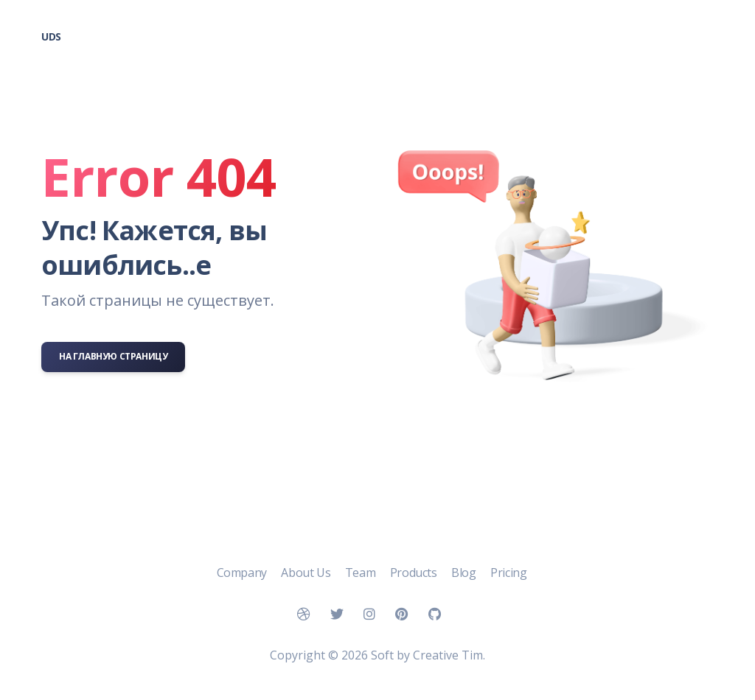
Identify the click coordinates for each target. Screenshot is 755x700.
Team (362, 573)
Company (243, 573)
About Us (307, 573)
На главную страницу (113, 356)
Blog (465, 573)
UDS (51, 36)
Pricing (508, 573)
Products (415, 573)
